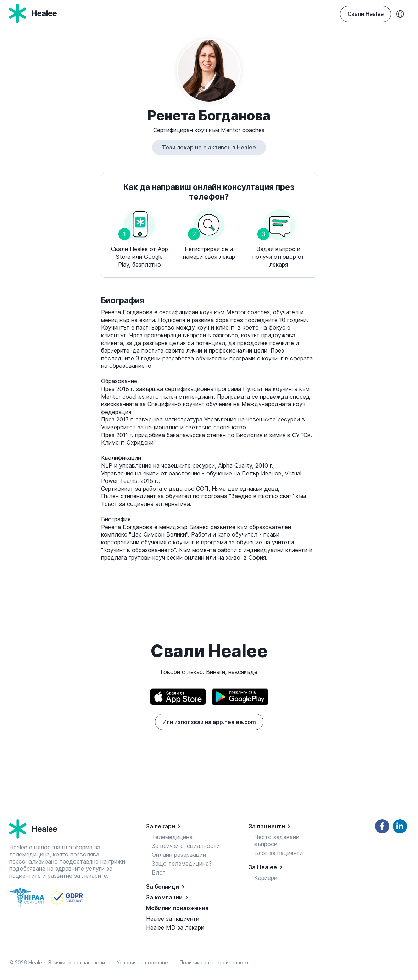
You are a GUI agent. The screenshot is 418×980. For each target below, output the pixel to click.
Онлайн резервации (179, 855)
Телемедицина (172, 837)
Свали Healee (366, 14)
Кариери (266, 878)
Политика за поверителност (214, 962)
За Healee (263, 867)
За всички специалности (186, 846)
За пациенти (267, 826)
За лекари (161, 826)
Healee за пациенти (173, 919)
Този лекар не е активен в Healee (209, 147)
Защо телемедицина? (182, 864)
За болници (163, 887)
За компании (164, 897)
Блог (158, 872)
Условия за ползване (144, 962)
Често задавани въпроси (277, 840)
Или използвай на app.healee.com (209, 722)
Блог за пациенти (278, 853)
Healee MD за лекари (175, 927)
